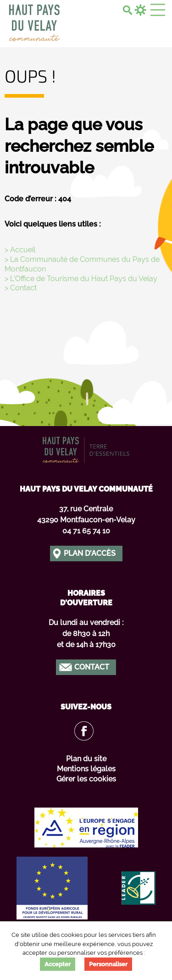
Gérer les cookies (86, 779)
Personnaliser (108, 964)
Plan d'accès (90, 553)
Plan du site (86, 759)
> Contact (21, 288)
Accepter (58, 964)
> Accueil (20, 250)
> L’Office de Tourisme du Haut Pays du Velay (81, 279)
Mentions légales (86, 769)
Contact (92, 667)
